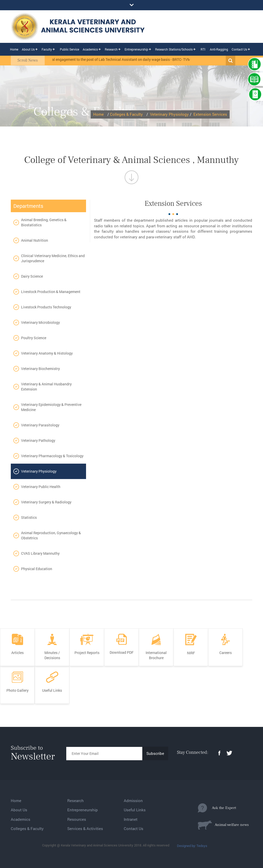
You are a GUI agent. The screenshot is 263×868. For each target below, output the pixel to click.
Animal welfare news (223, 825)
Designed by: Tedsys (192, 846)
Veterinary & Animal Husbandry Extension (46, 387)
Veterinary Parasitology (40, 425)
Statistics (29, 517)
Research (111, 49)
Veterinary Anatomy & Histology (47, 353)
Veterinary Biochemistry (40, 369)
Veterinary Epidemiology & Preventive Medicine (51, 407)
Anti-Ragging (219, 49)
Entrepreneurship (136, 49)
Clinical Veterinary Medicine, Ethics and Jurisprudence (53, 258)
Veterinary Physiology (169, 114)
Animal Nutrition (35, 240)
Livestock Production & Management (51, 292)
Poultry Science (34, 338)
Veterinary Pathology (38, 440)
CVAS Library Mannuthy (40, 553)
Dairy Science (32, 276)
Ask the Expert (217, 808)
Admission (133, 801)
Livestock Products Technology (46, 307)
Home (14, 49)
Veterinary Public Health (41, 487)
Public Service (69, 49)
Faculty (47, 49)
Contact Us (239, 49)
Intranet (131, 819)
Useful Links (135, 810)
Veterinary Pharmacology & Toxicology (52, 456)
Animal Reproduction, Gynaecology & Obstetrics (51, 535)
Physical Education (37, 569)
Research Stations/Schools (174, 49)
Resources (77, 819)
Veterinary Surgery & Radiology (46, 502)
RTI (203, 49)
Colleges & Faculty (126, 114)
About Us (28, 49)
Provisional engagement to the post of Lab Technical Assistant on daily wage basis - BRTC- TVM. (119, 59)
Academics (90, 49)
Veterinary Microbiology (40, 322)
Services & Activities (85, 828)
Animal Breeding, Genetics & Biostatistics (44, 222)
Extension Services (210, 114)
